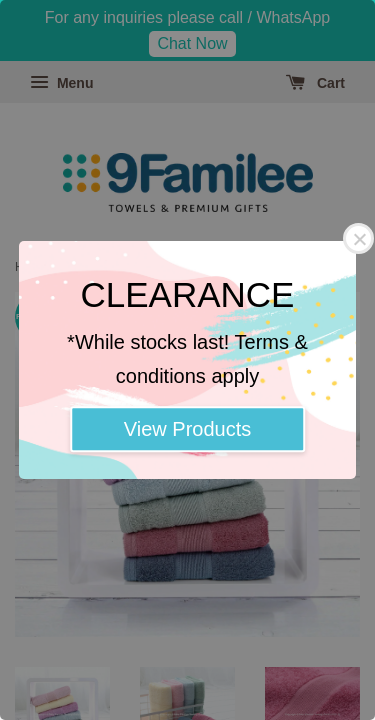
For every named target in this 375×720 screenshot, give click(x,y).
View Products (187, 429)
